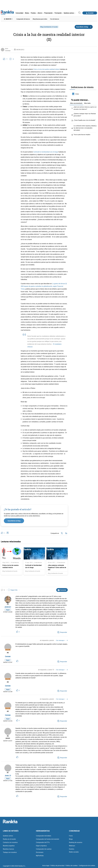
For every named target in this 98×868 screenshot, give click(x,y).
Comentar (62, 589)
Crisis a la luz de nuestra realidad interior (46, 69)
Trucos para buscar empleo (82, 134)
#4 (8, 681)
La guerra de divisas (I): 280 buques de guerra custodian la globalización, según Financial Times (44, 286)
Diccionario (40, 852)
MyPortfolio (40, 855)
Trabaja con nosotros (10, 852)
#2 (8, 735)
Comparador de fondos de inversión (48, 839)
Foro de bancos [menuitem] (55, 19)
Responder (62, 632)
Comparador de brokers (44, 835)
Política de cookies (72, 865)
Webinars (72, 845)
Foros (71, 835)
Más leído (87, 103)
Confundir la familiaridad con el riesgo (46, 151)
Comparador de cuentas (44, 849)
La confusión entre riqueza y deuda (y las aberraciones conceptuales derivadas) (85, 127)
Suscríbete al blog (84, 26)
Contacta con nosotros (10, 842)
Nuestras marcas (8, 849)
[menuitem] (20, 13)
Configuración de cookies (87, 865)
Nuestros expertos (9, 845)
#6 (8, 603)
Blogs (71, 839)
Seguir (8, 611)
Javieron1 (8, 607)
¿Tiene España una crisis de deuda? (85, 120)
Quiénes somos (8, 835)
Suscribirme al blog (14, 520)
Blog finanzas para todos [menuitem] (40, 19)
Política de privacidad (57, 865)
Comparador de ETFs (43, 842)
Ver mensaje (61, 640)
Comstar (8, 50)
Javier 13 (8, 776)
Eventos (72, 849)
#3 (8, 711)
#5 (8, 652)
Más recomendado (76, 103)
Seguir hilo (13, 590)
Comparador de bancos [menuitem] (23, 19)
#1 (8, 772)
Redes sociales (74, 851)
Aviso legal (46, 865)
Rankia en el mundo (9, 839)
